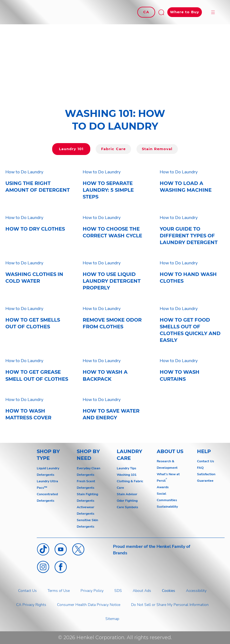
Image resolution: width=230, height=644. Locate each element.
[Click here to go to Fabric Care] (113, 149)
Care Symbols (127, 507)
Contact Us (206, 461)
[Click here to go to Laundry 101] (71, 149)
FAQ (200, 468)
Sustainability (167, 507)
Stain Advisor (127, 494)
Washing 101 (127, 475)
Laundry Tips (126, 468)
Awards (163, 487)
